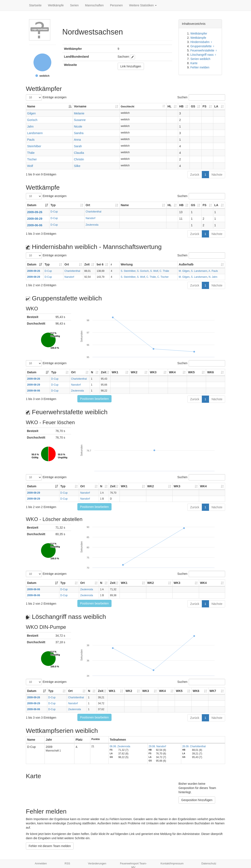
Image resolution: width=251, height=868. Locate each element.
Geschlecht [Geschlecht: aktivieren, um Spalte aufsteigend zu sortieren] (127, 107)
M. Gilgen (184, 271)
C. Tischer (163, 277)
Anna (77, 140)
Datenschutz (209, 864)
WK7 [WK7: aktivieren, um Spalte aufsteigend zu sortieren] (213, 691)
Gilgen (31, 113)
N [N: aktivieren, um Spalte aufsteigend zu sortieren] (92, 372)
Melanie (79, 113)
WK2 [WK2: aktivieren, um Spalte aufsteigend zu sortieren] (134, 372)
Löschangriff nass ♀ (204, 55)
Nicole (78, 126)
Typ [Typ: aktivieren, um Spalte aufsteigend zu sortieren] (53, 205)
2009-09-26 (35, 212)
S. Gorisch (143, 271)
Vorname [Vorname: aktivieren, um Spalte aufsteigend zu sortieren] (80, 106)
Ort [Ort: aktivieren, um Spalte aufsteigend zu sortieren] (88, 205)
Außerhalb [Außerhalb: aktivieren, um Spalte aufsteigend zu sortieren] (186, 264)
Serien (74, 5)
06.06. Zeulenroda (120, 746)
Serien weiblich (200, 59)
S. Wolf (154, 271)
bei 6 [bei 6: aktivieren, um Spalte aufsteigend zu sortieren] (100, 264)
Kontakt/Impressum (172, 864)
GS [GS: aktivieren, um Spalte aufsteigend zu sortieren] (193, 106)
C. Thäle (164, 271)
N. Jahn (213, 277)
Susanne (80, 120)
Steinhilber (34, 146)
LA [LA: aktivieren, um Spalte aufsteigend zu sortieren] (216, 106)
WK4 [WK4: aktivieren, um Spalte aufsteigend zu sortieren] (172, 372)
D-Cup (54, 212)
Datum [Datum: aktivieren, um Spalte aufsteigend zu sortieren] (32, 205)
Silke (77, 166)
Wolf (30, 166)
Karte (194, 63)
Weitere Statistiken (143, 5)
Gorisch (32, 120)
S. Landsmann (199, 271)
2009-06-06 (35, 225)
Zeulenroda (92, 225)
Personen (116, 5)
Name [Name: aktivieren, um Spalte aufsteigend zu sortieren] (125, 205)
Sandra (79, 133)
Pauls (31, 140)
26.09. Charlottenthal (194, 746)
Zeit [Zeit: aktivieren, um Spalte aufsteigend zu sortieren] (87, 264)
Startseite (35, 5)
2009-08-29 (35, 219)
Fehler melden (200, 67)
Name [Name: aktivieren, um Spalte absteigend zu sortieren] (31, 106)
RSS (67, 864)
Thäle (31, 153)
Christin (79, 159)
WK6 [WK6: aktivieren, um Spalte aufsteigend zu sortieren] (210, 372)
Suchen (201, 97)
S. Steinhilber (128, 271)
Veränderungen (97, 864)
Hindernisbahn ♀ (201, 42)
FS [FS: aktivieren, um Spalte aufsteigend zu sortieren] (205, 106)
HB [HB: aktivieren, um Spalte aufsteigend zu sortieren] (181, 106)
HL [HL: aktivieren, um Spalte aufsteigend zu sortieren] (169, 106)
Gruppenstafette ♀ (203, 46)
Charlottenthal (93, 212)
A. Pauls (213, 271)
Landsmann (35, 133)
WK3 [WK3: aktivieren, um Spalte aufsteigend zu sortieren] (153, 372)
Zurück (195, 175)
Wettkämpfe (56, 5)
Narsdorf (91, 218)
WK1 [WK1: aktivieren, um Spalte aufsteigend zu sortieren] (115, 372)
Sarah (78, 146)
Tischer (32, 159)
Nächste (217, 175)
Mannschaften (94, 5)
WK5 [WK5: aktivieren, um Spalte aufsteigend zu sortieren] (191, 372)
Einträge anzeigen (46, 97)
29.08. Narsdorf (157, 746)
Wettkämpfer (199, 33)
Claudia (79, 153)
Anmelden (41, 864)
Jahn (30, 126)
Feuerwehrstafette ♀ (204, 50)
